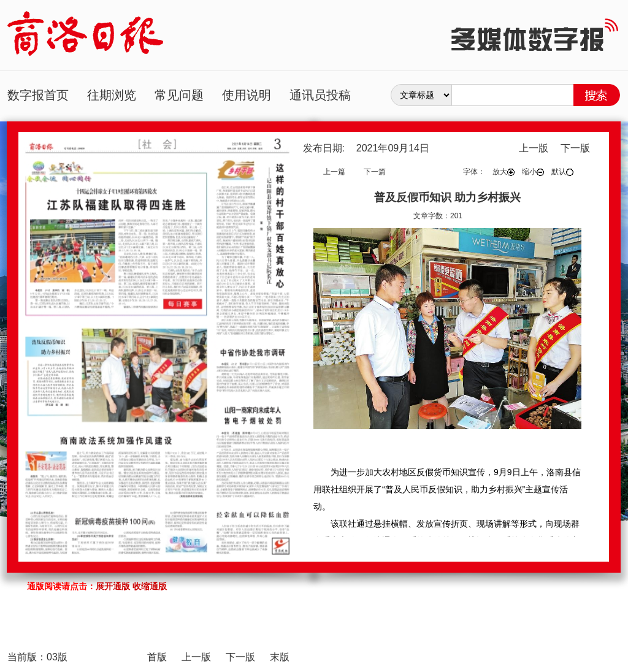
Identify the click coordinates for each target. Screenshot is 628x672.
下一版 (575, 148)
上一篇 (334, 172)
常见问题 (179, 95)
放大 (504, 172)
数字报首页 (38, 95)
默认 (562, 172)
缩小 (533, 172)
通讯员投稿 (320, 95)
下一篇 (375, 172)
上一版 (534, 148)
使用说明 (247, 95)
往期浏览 (112, 95)
